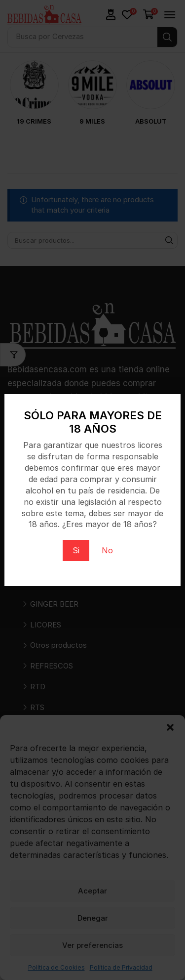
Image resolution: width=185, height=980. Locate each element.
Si (76, 550)
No (107, 550)
